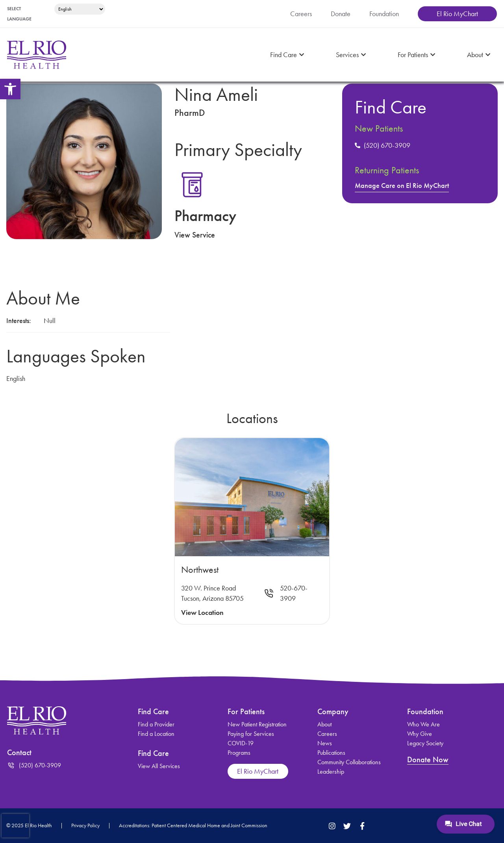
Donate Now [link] (428, 759)
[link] (10, 89)
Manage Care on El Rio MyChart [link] (402, 186)
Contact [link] (19, 752)
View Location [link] (202, 613)
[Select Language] (80, 9)
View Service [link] (195, 235)
